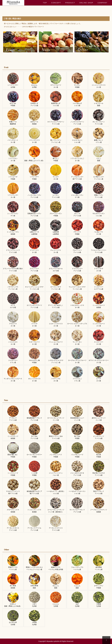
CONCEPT (56, 3)
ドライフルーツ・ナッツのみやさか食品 (13, 3)
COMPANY (103, 3)
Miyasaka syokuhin (53, 641)
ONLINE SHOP (86, 3)
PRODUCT (70, 3)
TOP (45, 3)
